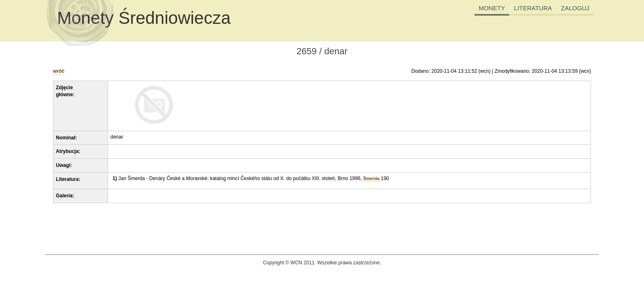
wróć (59, 71)
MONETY (492, 8)
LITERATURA (533, 8)
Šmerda (371, 178)
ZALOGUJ (575, 8)
